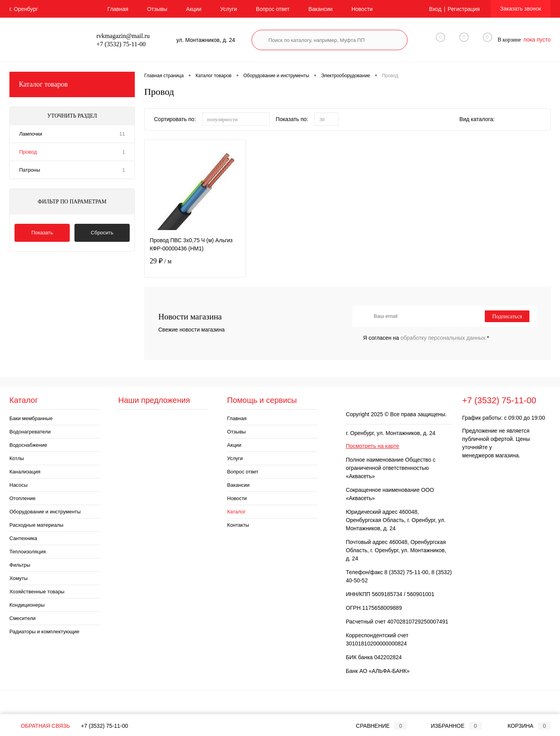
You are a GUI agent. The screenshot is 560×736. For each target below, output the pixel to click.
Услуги (229, 9)
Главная (118, 9)
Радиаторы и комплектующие (44, 632)
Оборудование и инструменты (45, 512)
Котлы (17, 458)
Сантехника (23, 538)
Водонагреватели (30, 432)
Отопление (23, 498)
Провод (28, 152)
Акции (194, 9)
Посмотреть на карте (372, 446)
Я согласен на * (426, 338)
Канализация (25, 472)
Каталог (237, 512)
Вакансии (321, 9)
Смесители (23, 618)
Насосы (18, 485)
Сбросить (102, 233)
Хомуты (19, 578)
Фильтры (20, 565)
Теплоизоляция (28, 552)
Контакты (238, 525)
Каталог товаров (72, 84)
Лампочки (31, 134)
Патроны (30, 170)
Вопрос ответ (273, 9)
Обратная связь (40, 726)
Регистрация (464, 9)
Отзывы (157, 9)
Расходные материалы (36, 525)
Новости (362, 9)
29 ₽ (195, 266)
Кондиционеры (27, 605)
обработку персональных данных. (444, 338)
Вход (435, 9)
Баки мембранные (31, 418)
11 (122, 134)
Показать (42, 233)
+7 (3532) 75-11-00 (105, 726)
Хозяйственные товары (37, 592)
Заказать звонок (521, 9)
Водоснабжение (28, 445)
